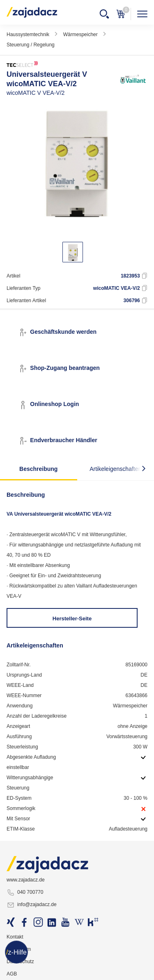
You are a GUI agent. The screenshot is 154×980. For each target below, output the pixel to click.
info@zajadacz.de (32, 905)
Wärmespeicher (80, 34)
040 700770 (25, 893)
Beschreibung (38, 469)
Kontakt (15, 937)
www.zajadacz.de (26, 880)
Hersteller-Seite (72, 619)
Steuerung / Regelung (31, 45)
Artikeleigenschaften (115, 469)
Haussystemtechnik (28, 34)
